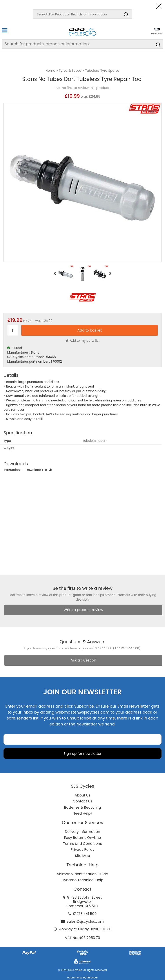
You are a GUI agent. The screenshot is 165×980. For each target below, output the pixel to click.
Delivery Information (82, 832)
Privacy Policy (82, 850)
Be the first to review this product (82, 88)
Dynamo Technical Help (83, 880)
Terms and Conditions (83, 844)
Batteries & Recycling (83, 807)
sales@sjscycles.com (85, 921)
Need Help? (82, 813)
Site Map (82, 856)
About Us (82, 795)
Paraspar (92, 978)
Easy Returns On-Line (83, 838)
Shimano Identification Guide (83, 874)
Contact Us (82, 801)
